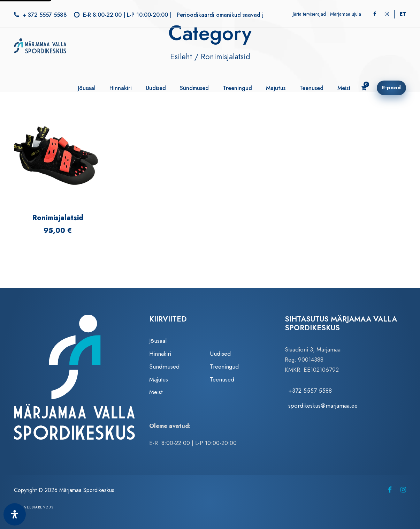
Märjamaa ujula (346, 14)
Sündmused (194, 88)
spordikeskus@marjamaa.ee (323, 406)
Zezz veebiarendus (34, 507)
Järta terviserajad (309, 14)
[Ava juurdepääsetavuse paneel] (15, 514)
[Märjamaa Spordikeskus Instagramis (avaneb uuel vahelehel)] (403, 490)
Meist (344, 88)
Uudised (156, 88)
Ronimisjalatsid (58, 218)
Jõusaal (87, 88)
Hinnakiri (121, 88)
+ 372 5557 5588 (45, 15)
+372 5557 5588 (310, 391)
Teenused (311, 88)
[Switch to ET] (403, 14)
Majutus (276, 88)
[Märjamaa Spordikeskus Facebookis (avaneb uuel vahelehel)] (390, 490)
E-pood (391, 88)
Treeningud (237, 88)
